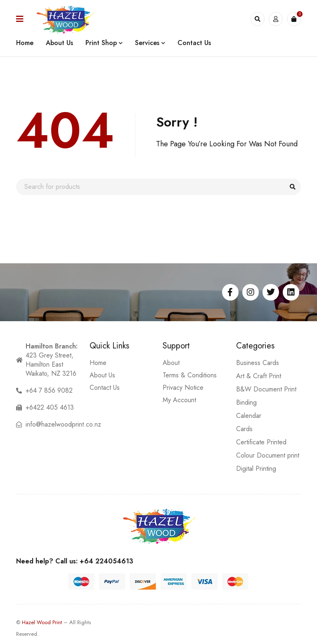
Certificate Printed (261, 442)
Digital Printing (256, 469)
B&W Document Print (266, 389)
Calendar (249, 416)
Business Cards (258, 363)
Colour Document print (268, 455)
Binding (246, 402)
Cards (244, 429)
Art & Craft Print (259, 376)
